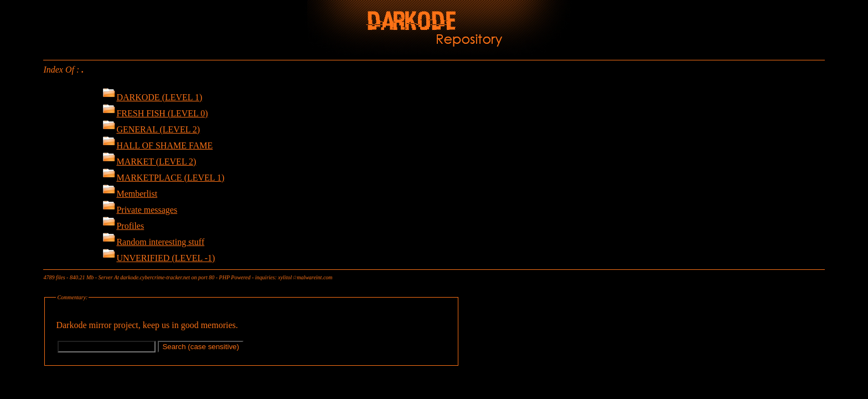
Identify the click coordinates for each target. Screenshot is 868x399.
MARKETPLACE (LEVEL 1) (163, 178)
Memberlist (130, 194)
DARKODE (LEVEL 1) (152, 97)
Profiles (123, 226)
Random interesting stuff (153, 242)
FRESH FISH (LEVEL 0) (155, 113)
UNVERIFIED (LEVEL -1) (159, 258)
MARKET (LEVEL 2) (149, 162)
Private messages (140, 210)
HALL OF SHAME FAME (157, 145)
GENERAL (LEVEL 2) (151, 129)
